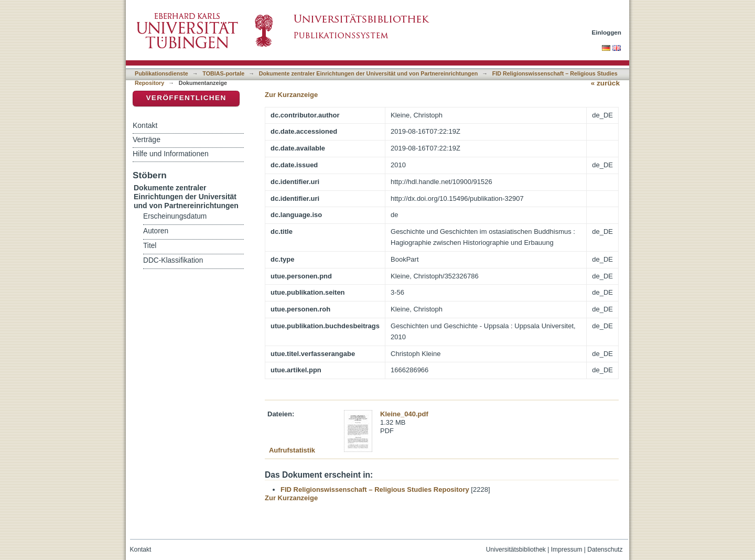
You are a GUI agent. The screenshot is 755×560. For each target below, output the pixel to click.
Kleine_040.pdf (404, 414)
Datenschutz (605, 550)
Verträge (147, 139)
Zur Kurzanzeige (291, 95)
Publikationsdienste (161, 73)
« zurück (605, 83)
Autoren (156, 231)
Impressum (567, 550)
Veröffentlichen (186, 98)
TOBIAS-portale (223, 73)
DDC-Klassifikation (173, 260)
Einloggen (607, 32)
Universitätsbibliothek (516, 550)
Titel (150, 246)
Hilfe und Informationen (171, 154)
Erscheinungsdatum (175, 216)
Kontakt (145, 125)
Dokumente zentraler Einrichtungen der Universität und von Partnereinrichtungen (369, 73)
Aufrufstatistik (292, 450)
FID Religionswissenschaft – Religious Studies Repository (375, 489)
